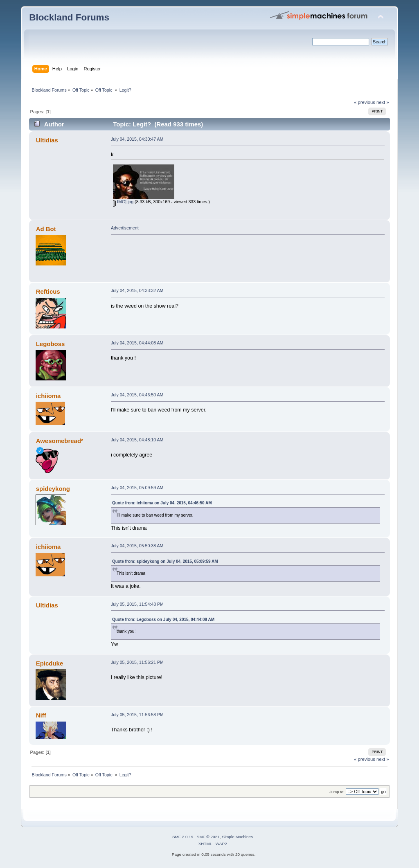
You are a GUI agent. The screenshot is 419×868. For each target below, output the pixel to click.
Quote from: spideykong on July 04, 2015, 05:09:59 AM (165, 561)
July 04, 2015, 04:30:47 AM (137, 139)
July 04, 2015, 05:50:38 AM (137, 546)
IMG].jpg (123, 202)
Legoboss (51, 344)
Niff (41, 715)
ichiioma (48, 396)
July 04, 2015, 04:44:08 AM (137, 343)
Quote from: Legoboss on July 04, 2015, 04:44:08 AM (163, 620)
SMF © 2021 (208, 837)
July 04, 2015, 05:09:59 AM (137, 488)
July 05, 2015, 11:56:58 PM (137, 715)
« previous (365, 102)
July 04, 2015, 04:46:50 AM (137, 395)
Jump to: (337, 792)
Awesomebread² (60, 441)
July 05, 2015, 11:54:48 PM (137, 604)
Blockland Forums (69, 17)
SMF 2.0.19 (183, 837)
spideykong (53, 489)
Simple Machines (237, 837)
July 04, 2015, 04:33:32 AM (137, 290)
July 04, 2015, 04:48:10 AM (137, 440)
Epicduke (50, 663)
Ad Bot (46, 229)
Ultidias (47, 140)
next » (383, 102)
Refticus (48, 291)
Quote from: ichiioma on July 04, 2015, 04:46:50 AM (162, 503)
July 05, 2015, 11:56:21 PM (137, 662)
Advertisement (125, 228)
